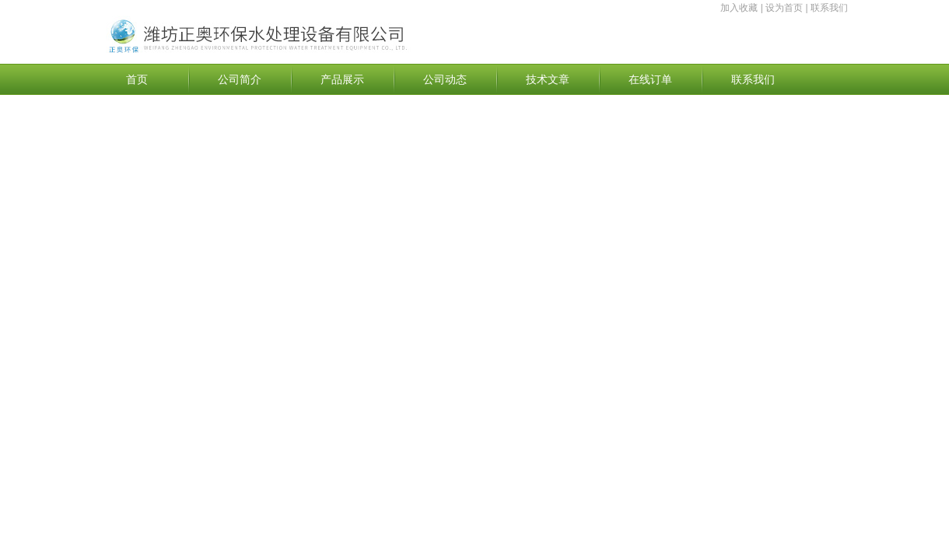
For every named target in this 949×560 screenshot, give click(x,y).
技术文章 (548, 79)
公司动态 (445, 79)
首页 (137, 79)
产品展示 (342, 79)
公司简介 (240, 79)
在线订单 (650, 79)
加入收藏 (739, 8)
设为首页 (784, 8)
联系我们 (829, 8)
